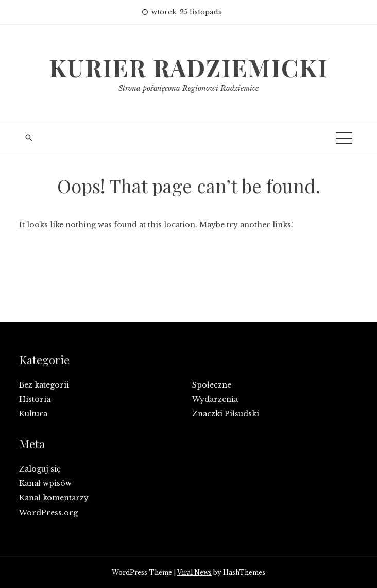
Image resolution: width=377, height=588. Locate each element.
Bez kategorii (44, 385)
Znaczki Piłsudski (226, 414)
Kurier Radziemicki (188, 68)
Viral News (194, 572)
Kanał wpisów (45, 483)
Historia (35, 399)
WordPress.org (48, 513)
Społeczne (212, 385)
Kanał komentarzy (54, 498)
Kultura (33, 414)
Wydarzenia (215, 399)
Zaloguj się (40, 469)
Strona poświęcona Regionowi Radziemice (188, 88)
